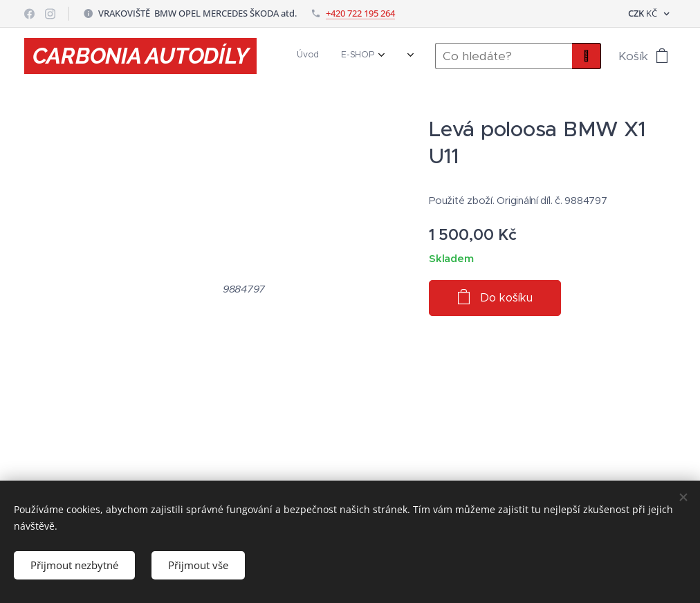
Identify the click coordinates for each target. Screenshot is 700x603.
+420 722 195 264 (360, 13)
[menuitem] (334, 56)
